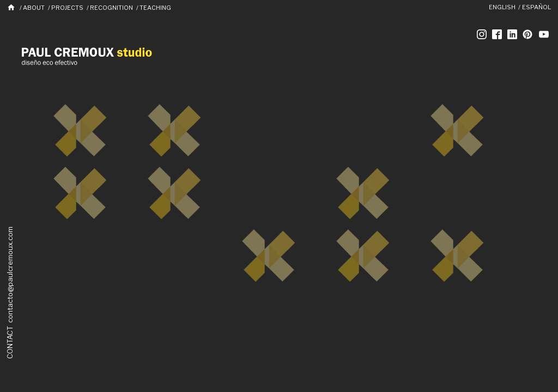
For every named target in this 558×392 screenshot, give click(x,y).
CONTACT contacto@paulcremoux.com (10, 293)
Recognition (111, 8)
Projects (67, 8)
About (34, 8)
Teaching (155, 8)
